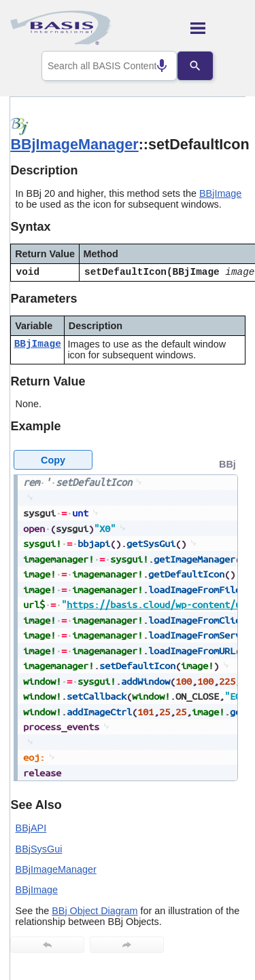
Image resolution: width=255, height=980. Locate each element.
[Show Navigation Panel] (218, 28)
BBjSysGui (39, 849)
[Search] (205, 66)
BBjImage (220, 193)
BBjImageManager (74, 144)
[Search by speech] (152, 66)
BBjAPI (31, 828)
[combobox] (109, 66)
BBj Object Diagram (95, 911)
